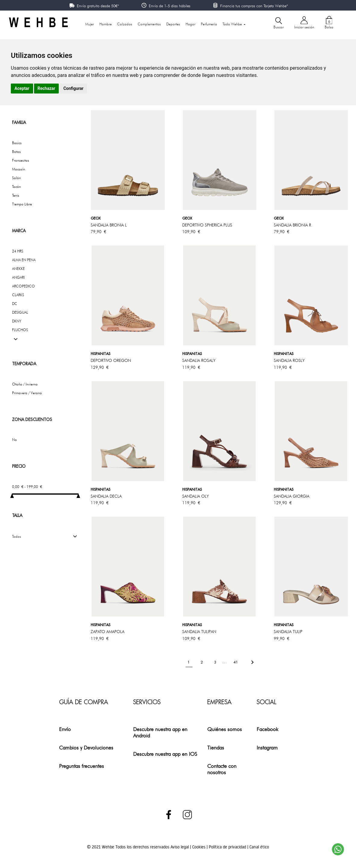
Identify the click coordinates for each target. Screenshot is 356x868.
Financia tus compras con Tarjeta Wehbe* (254, 6)
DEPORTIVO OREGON (111, 360)
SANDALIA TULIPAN (199, 632)
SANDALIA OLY (195, 496)
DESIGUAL (20, 312)
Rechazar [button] (47, 88)
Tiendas (216, 748)
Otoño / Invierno (25, 384)
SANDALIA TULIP (288, 632)
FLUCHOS (20, 330)
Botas (16, 152)
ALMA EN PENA (24, 260)
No (14, 440)
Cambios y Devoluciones (86, 748)
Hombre (106, 24)
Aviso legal (180, 847)
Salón (16, 178)
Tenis (16, 195)
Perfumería (209, 24)
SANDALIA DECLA (106, 496)
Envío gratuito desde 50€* (98, 6)
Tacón (16, 187)
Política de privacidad (228, 847)
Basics (17, 143)
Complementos (149, 24)
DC (15, 304)
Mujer (90, 24)
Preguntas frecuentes (81, 766)
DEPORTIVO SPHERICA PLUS (207, 225)
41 (236, 662)
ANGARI (18, 277)
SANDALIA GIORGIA (292, 496)
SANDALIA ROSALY (199, 360)
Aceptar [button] (22, 88)
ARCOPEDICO (23, 286)
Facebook (267, 729)
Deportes (173, 24)
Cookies (199, 847)
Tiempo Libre (22, 204)
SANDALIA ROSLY (289, 360)
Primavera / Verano (27, 393)
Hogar (190, 24)
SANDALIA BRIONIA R (292, 225)
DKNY (17, 321)
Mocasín (19, 169)
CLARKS (18, 295)
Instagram (267, 748)
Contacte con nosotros (222, 769)
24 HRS (18, 251)
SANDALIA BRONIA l (109, 225)
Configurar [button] (73, 88)
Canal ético (259, 847)
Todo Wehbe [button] (233, 24)
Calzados (125, 24)
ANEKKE (18, 269)
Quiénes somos (225, 729)
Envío (65, 729)
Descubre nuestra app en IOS (165, 754)
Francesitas (21, 160)
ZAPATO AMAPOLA (108, 632)
